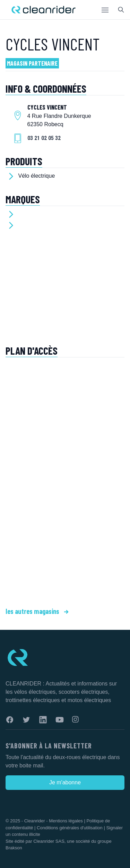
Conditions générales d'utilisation (70, 828)
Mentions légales (66, 821)
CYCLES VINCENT (53, 44)
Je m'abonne (65, 782)
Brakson (14, 848)
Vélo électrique (36, 176)
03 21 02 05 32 (44, 138)
